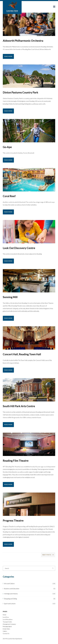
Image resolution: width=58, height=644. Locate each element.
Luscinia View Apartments (15, 639)
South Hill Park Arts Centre (19, 406)
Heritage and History (11, 594)
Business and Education (12, 589)
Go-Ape (7, 147)
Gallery (5, 631)
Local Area (6, 617)
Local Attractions (8, 619)
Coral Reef (9, 196)
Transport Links (7, 622)
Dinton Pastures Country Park (21, 92)
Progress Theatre (13, 520)
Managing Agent (7, 626)
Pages (5, 611)
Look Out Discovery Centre (19, 248)
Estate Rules (6, 629)
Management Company (9, 624)
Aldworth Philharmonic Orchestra (23, 41)
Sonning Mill (10, 297)
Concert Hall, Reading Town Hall (22, 354)
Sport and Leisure (10, 604)
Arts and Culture (9, 584)
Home (5, 615)
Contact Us (6, 634)
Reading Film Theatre (16, 461)
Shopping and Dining (10, 599)
